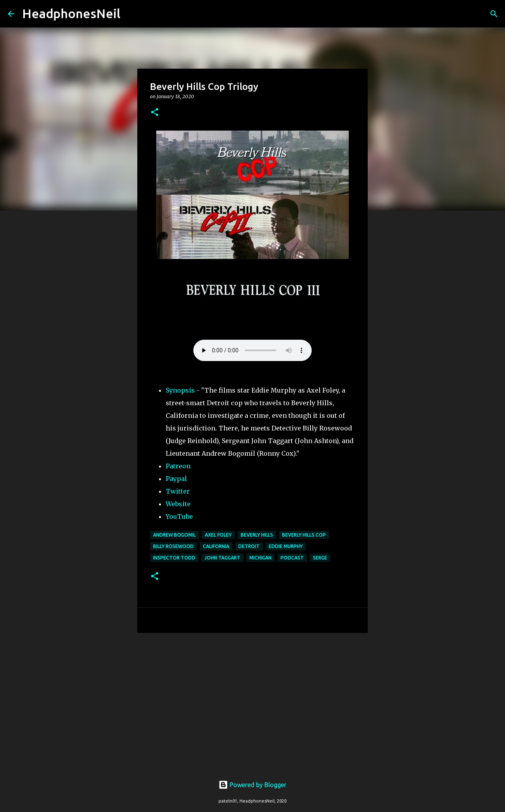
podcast (292, 558)
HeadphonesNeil (71, 13)
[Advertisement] (252, 700)
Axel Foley (218, 535)
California (216, 546)
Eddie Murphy (286, 546)
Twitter (178, 491)
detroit (249, 546)
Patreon (178, 466)
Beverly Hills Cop (304, 535)
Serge (320, 558)
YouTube (179, 516)
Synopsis (180, 390)
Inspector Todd (174, 558)
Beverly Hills (257, 535)
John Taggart (222, 558)
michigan (260, 558)
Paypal (176, 479)
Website (178, 504)
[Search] (131, 14)
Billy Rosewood (173, 546)
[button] (155, 113)
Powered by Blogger (252, 785)
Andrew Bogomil (174, 535)
